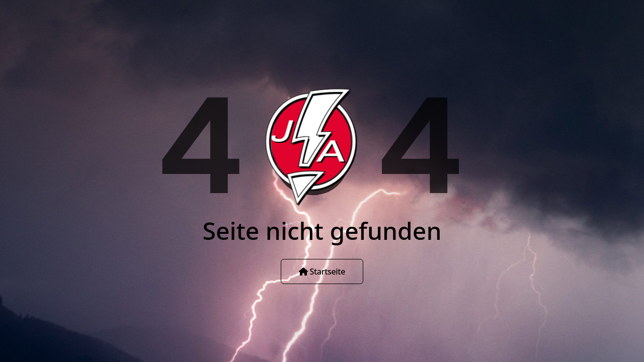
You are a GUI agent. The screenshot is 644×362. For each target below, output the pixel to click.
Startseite (322, 271)
